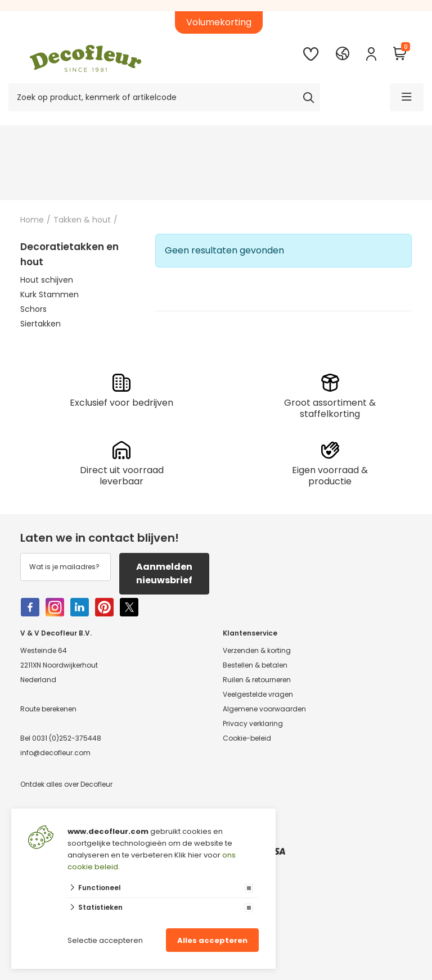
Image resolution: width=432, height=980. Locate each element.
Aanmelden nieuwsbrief (164, 573)
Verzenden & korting (257, 650)
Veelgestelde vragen (258, 694)
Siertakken (40, 324)
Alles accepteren (212, 940)
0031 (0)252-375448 (67, 738)
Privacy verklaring (253, 723)
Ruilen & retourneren (257, 680)
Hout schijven (47, 280)
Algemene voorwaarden (264, 709)
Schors (33, 309)
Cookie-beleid (247, 738)
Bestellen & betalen (255, 665)
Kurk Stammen (49, 294)
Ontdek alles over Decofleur (66, 784)
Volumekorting (219, 22)
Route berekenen (48, 709)
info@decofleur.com (55, 753)
